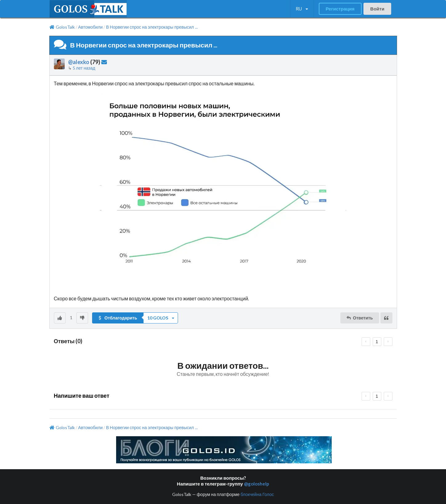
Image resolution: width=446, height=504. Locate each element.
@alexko (79, 62)
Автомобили (91, 27)
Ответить (359, 318)
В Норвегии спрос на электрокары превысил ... (152, 27)
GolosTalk (62, 27)
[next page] (388, 342)
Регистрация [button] (340, 9)
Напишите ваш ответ (82, 396)
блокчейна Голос (257, 494)
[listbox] (302, 9)
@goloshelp (257, 484)
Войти (377, 9)
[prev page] (366, 342)
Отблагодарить (118, 318)
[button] (135, 318)
